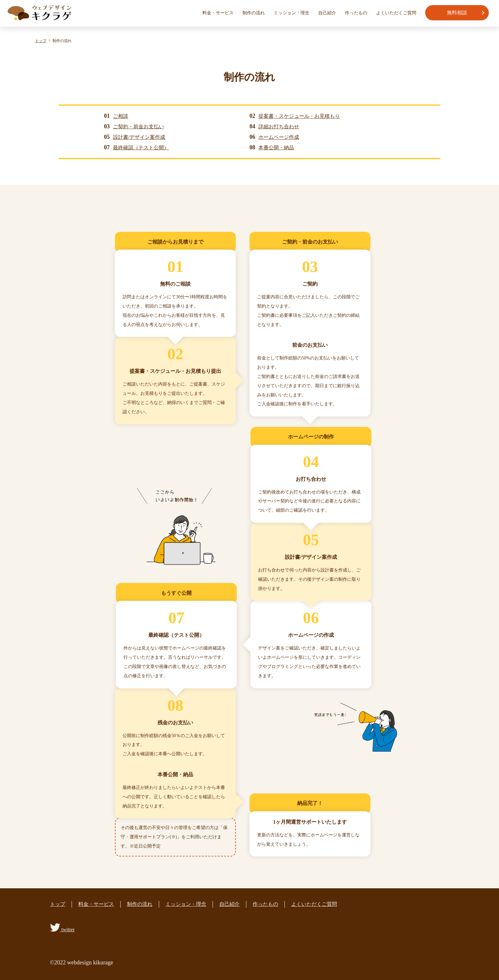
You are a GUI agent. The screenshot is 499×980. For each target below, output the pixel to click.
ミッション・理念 (292, 13)
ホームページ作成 (279, 137)
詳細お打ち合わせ (279, 127)
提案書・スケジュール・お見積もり (299, 116)
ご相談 (121, 116)
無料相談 (457, 13)
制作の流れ (254, 13)
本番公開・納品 (276, 148)
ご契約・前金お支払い (138, 127)
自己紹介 (327, 13)
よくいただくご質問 (396, 13)
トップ (58, 904)
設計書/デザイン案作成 (139, 137)
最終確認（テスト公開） (141, 148)
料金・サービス (218, 13)
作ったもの (356, 13)
